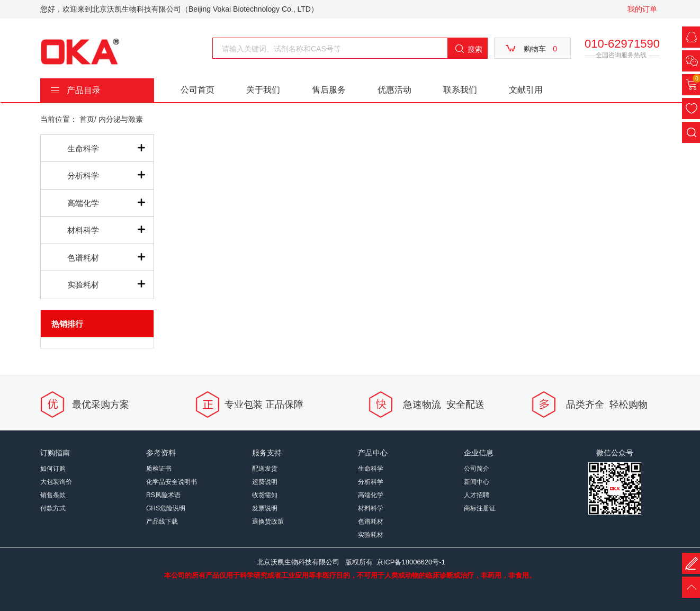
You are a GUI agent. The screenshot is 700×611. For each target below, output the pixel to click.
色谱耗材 (83, 258)
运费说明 (265, 482)
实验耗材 (83, 285)
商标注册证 (480, 508)
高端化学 (83, 203)
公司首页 (198, 90)
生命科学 (83, 149)
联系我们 (460, 90)
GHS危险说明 (166, 508)
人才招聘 (477, 495)
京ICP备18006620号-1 (411, 562)
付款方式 (53, 508)
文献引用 (526, 90)
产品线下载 (162, 522)
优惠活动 (394, 90)
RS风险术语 (163, 495)
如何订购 (53, 469)
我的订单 (642, 9)
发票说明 (265, 508)
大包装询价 (56, 482)
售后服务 (329, 90)
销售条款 (53, 495)
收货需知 (265, 495)
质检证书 (159, 469)
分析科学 (83, 176)
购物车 (540, 49)
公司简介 (477, 469)
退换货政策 (268, 522)
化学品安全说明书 (172, 482)
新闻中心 (477, 482)
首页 (87, 119)
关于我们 (263, 90)
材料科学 (83, 230)
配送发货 (265, 469)
